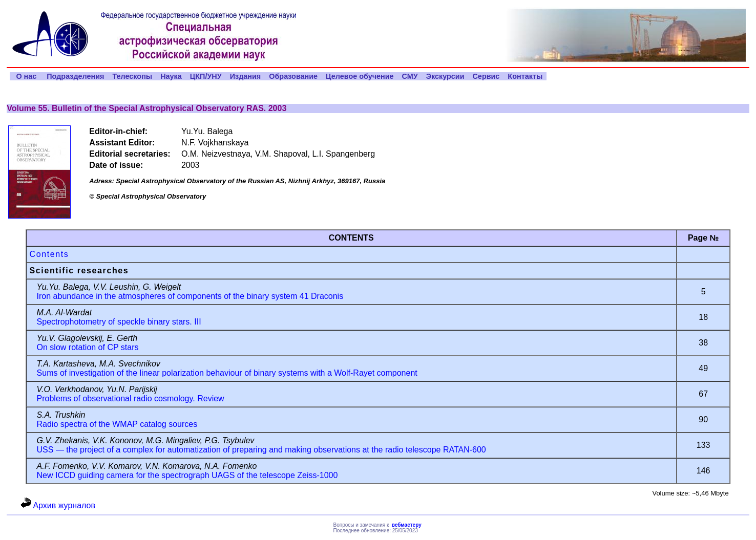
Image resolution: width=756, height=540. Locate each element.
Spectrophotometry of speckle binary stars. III (119, 322)
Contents (49, 254)
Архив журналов (58, 505)
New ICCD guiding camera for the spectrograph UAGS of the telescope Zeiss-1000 (187, 475)
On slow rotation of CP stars (88, 347)
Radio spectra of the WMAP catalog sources (117, 424)
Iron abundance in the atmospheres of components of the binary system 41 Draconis (190, 296)
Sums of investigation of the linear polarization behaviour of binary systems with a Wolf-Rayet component (227, 373)
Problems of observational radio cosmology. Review (131, 398)
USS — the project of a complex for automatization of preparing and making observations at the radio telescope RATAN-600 (261, 450)
